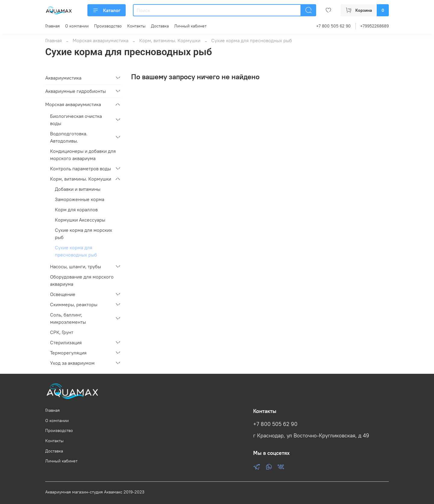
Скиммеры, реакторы (74, 304)
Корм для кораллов (76, 209)
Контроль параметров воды (80, 169)
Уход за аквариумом (72, 363)
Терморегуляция (68, 353)
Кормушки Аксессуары (80, 220)
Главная (52, 26)
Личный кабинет (190, 26)
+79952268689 (374, 26)
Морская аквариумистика (101, 40)
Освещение (63, 294)
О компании (77, 26)
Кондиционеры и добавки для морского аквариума (83, 155)
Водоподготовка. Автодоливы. (69, 137)
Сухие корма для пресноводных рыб (76, 251)
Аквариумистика (63, 78)
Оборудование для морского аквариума (82, 280)
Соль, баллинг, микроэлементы (68, 318)
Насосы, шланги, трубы (75, 266)
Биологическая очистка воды (76, 120)
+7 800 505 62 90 (333, 26)
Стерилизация (66, 342)
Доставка (160, 26)
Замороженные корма (80, 199)
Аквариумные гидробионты (75, 91)
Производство (108, 26)
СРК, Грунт (62, 332)
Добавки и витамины (78, 189)
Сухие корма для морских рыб (83, 234)
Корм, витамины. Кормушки (170, 40)
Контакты (136, 26)
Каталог (107, 10)
